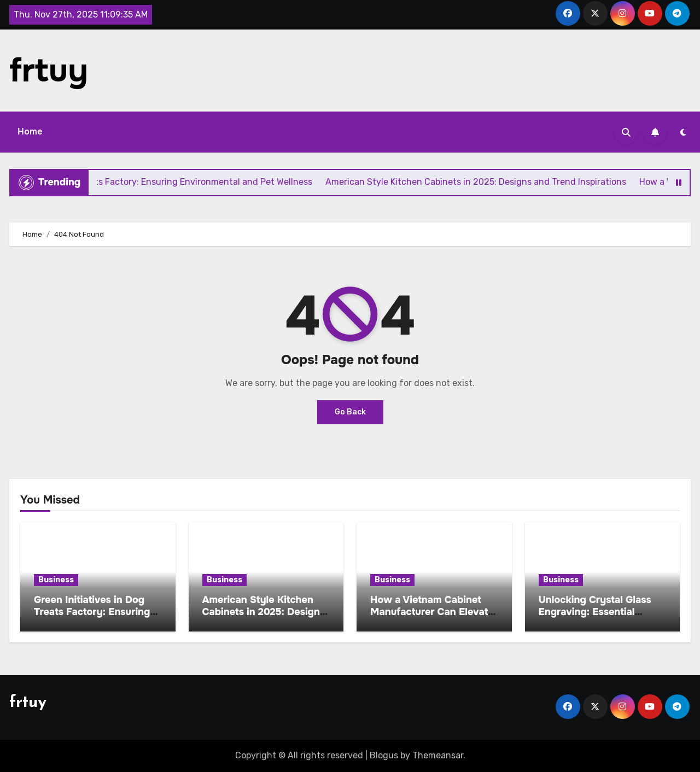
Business (56, 580)
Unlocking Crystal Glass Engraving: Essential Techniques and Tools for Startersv (598, 618)
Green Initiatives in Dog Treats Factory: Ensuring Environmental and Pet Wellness (92, 618)
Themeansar (438, 755)
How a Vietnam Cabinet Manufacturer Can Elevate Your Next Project (432, 612)
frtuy (49, 71)
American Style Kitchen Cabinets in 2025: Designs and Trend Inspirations (264, 612)
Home (30, 131)
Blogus (384, 755)
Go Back (350, 412)
